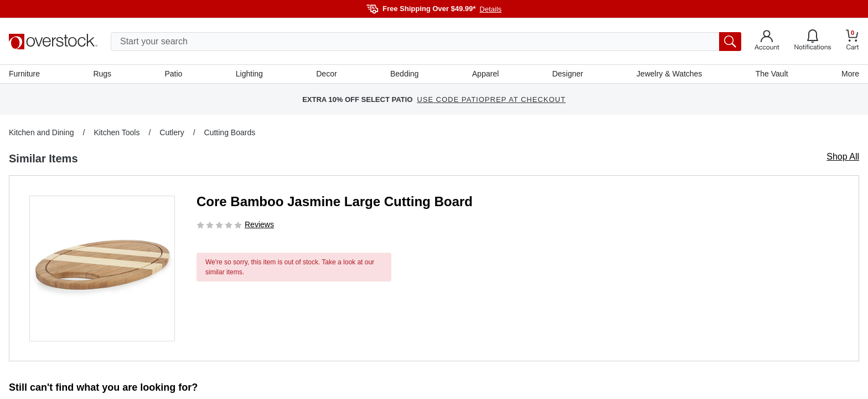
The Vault (772, 74)
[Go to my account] (767, 42)
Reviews (259, 224)
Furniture (24, 74)
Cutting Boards (230, 132)
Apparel (485, 74)
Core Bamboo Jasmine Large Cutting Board (335, 201)
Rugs (102, 74)
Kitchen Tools (117, 132)
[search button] (730, 42)
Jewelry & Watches (670, 74)
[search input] (426, 42)
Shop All (843, 157)
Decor (326, 74)
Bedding (404, 74)
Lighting (249, 74)
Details (490, 9)
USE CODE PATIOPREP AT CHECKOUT (491, 99)
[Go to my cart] (852, 41)
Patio (174, 74)
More (850, 74)
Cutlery (172, 132)
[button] (102, 268)
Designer (567, 74)
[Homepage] (53, 42)
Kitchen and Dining (42, 132)
